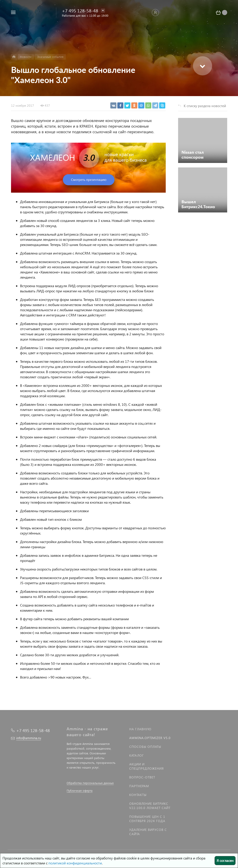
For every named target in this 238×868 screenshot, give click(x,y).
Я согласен (225, 860)
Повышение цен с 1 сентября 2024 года (147, 819)
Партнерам (139, 786)
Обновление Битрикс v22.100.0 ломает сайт (150, 806)
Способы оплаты (145, 747)
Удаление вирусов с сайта (148, 832)
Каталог (137, 755)
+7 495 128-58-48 (80, 10)
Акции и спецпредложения (146, 766)
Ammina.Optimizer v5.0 (150, 738)
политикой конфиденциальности (75, 863)
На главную (140, 729)
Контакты (138, 795)
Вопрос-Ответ (142, 777)
